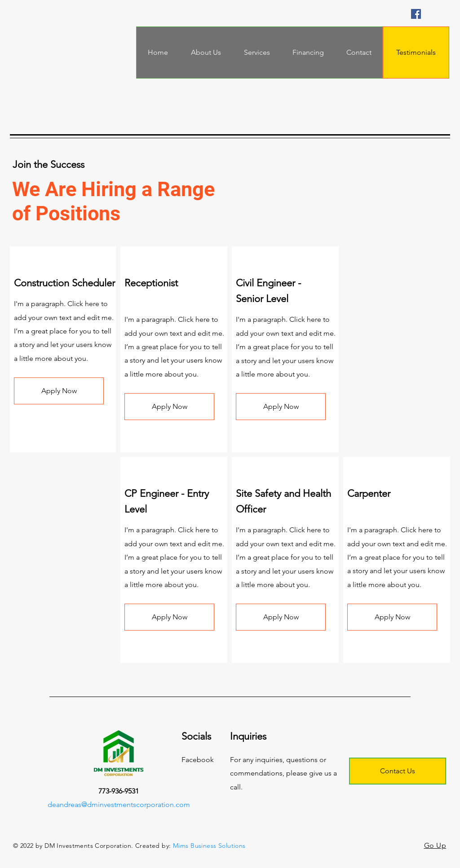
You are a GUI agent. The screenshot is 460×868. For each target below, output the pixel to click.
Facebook (198, 760)
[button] (59, 391)
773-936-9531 (119, 791)
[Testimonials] (416, 53)
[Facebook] (416, 14)
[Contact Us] (398, 771)
